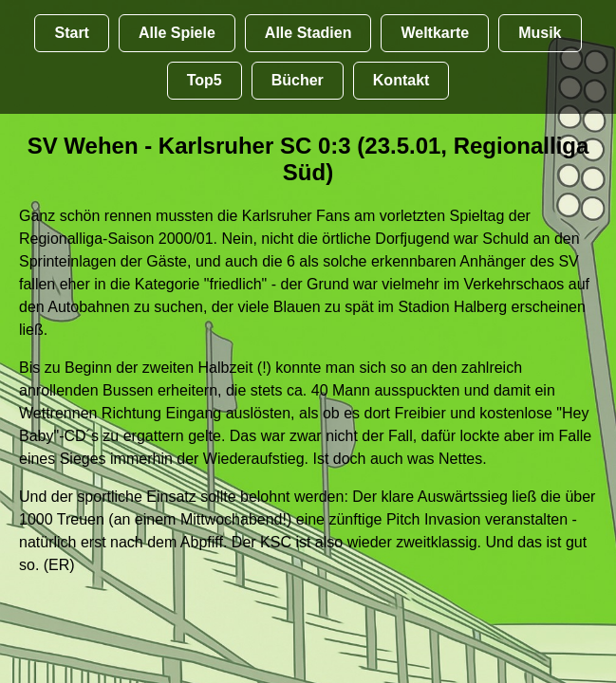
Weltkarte (435, 33)
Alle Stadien (308, 33)
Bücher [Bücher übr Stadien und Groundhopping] (298, 80)
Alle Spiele (177, 33)
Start (71, 33)
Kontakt (401, 80)
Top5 (205, 80)
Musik (540, 33)
